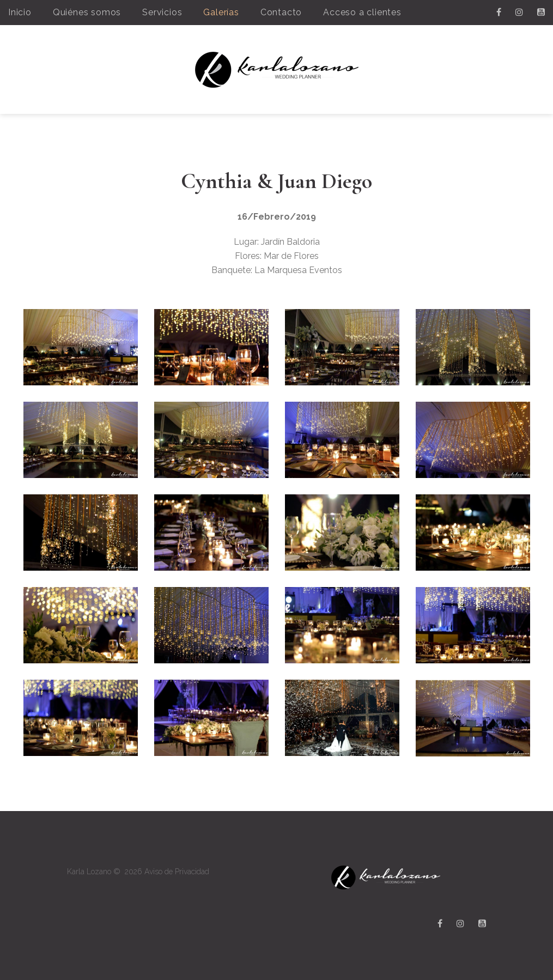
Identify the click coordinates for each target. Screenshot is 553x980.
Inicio (20, 12)
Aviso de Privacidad (177, 872)
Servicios (162, 12)
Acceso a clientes (362, 12)
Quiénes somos (87, 12)
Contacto (281, 12)
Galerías (221, 12)
